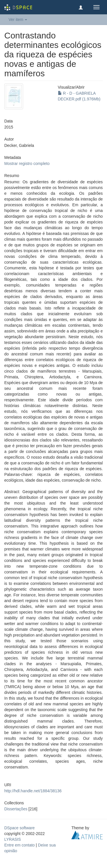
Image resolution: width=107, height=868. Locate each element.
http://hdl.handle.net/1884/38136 (33, 791)
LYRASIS (13, 839)
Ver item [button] (18, 20)
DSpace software (20, 828)
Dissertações (16, 809)
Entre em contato (20, 845)
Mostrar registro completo (27, 164)
